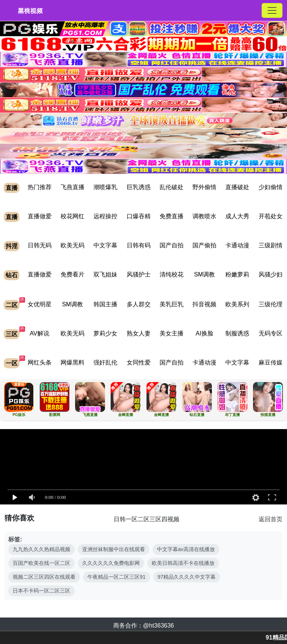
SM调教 (204, 274)
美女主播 (172, 333)
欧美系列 (237, 304)
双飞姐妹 (105, 274)
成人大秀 (237, 216)
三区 (12, 334)
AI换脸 (205, 333)
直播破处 (237, 187)
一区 (12, 363)
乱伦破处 (172, 187)
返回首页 (271, 519)
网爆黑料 (72, 362)
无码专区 (271, 333)
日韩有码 (139, 245)
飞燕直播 (72, 187)
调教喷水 (204, 216)
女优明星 (40, 304)
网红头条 (40, 362)
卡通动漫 (237, 245)
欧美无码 (72, 245)
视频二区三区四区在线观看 (44, 577)
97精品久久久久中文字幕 (187, 577)
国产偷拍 (204, 245)
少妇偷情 (271, 187)
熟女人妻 (139, 333)
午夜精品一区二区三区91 (117, 577)
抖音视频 (204, 304)
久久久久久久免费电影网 (111, 563)
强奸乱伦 (105, 362)
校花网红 (72, 216)
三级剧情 (271, 245)
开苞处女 (271, 216)
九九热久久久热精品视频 (41, 549)
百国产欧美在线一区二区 (41, 563)
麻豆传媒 (271, 362)
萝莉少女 (105, 333)
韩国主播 (105, 304)
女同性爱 (139, 362)
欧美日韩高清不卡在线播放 (183, 563)
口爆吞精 (139, 216)
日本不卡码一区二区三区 (41, 591)
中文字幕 (105, 245)
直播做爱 (40, 216)
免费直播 (172, 216)
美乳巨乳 (172, 304)
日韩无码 (40, 245)
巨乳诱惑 (139, 187)
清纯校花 (172, 274)
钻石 (12, 275)
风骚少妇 (271, 274)
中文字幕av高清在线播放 (186, 549)
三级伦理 (271, 304)
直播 (12, 188)
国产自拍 (172, 245)
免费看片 (72, 274)
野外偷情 (204, 187)
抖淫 (12, 246)
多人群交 (139, 304)
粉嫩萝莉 (237, 274)
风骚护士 (139, 274)
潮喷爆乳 (105, 187)
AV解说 (40, 333)
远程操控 (105, 216)
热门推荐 (40, 187)
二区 (12, 305)
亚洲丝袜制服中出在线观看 (114, 549)
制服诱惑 (237, 333)
